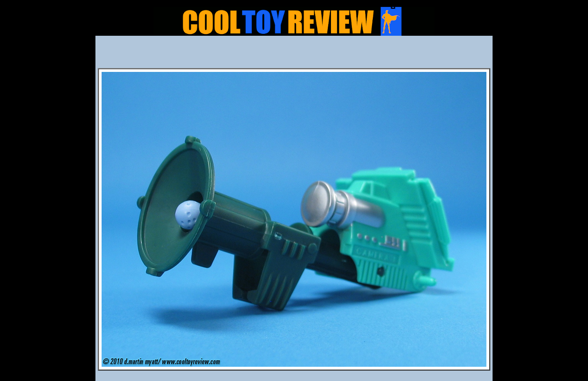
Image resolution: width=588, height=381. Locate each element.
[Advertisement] (294, 54)
